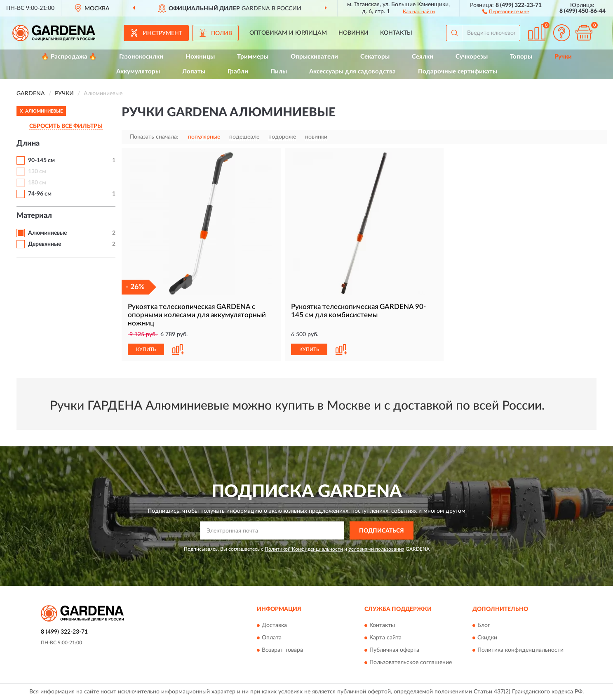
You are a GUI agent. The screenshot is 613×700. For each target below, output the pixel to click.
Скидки (487, 638)
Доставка (274, 625)
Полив (222, 33)
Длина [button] (28, 144)
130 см (37, 172)
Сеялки (423, 57)
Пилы (279, 72)
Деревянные (45, 244)
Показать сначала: (154, 137)
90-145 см (41, 160)
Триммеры (253, 57)
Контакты (396, 33)
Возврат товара (282, 650)
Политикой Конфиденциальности (304, 549)
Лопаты (194, 72)
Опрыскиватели (314, 57)
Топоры (521, 57)
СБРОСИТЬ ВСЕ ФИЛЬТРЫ (66, 126)
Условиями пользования (376, 549)
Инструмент (162, 33)
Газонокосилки (141, 57)
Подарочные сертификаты (458, 72)
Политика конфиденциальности (520, 650)
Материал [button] (34, 216)
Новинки (353, 33)
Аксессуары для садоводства (352, 72)
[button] (506, 11)
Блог (484, 625)
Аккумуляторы (138, 72)
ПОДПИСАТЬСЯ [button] (382, 531)
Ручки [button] (563, 57)
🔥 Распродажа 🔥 (69, 57)
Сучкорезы (472, 57)
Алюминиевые (47, 233)
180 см (37, 183)
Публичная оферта (394, 650)
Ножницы (200, 57)
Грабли (238, 72)
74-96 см (40, 194)
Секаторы (375, 57)
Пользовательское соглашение (411, 662)
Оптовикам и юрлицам (288, 33)
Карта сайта (385, 638)
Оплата (272, 638)
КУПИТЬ (146, 349)
